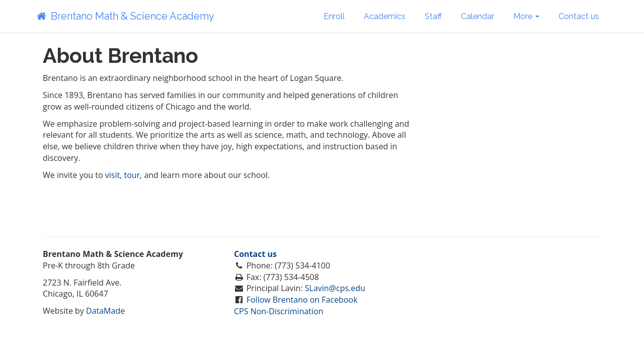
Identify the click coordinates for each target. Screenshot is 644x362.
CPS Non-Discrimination (279, 311)
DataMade (105, 311)
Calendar (477, 16)
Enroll (334, 16)
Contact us (579, 16)
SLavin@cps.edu (335, 288)
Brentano (125, 16)
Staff (433, 16)
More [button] (526, 16)
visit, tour (123, 175)
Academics (385, 16)
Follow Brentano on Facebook (302, 300)
